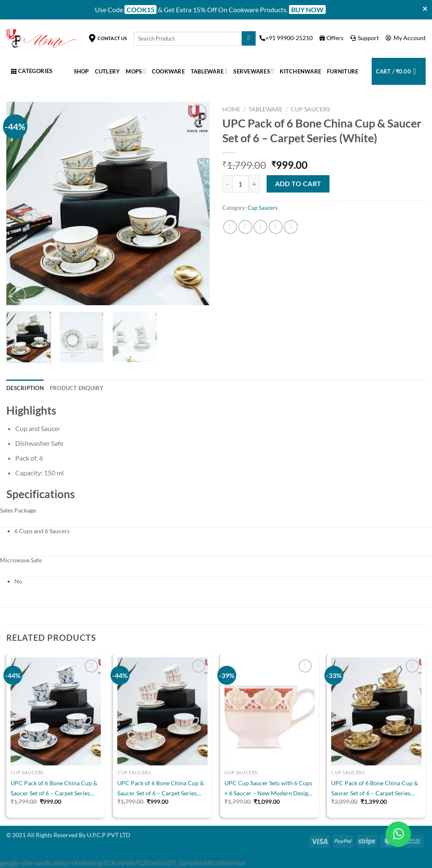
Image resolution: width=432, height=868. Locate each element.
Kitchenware (300, 71)
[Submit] (249, 38)
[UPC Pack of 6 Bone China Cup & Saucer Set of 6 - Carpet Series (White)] (56, 711)
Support (365, 38)
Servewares (254, 71)
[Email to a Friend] (261, 227)
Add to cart (298, 184)
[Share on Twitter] (245, 227)
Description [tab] (25, 388)
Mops (136, 71)
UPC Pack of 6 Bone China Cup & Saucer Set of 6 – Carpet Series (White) (54, 789)
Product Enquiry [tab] (77, 388)
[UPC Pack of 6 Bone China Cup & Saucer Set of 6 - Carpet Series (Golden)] (376, 711)
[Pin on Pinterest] (276, 227)
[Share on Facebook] (230, 227)
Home (231, 109)
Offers (332, 38)
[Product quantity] (240, 184)
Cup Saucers (310, 109)
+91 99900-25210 (287, 38)
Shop (81, 71)
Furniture (343, 71)
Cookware (168, 71)
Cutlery (108, 71)
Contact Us (108, 38)
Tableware (209, 71)
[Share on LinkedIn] (291, 227)
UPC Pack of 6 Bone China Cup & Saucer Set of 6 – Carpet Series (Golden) (375, 789)
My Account (406, 38)
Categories (32, 71)
